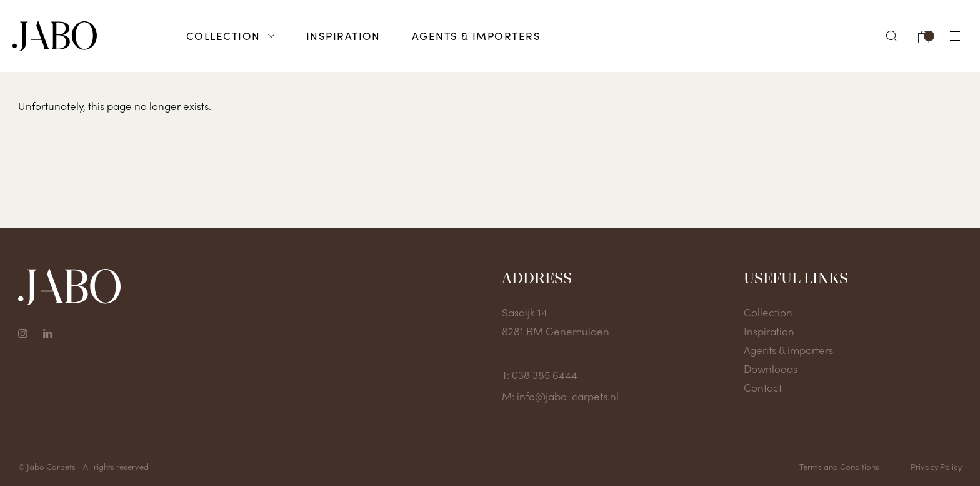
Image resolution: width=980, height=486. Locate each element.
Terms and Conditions (839, 466)
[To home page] (55, 36)
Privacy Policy (936, 466)
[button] (892, 36)
